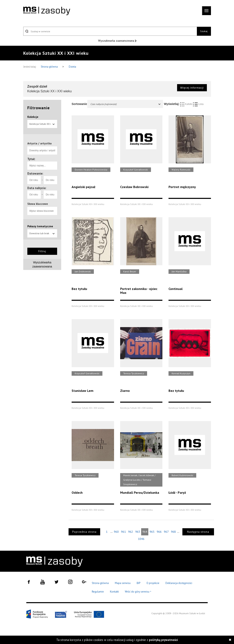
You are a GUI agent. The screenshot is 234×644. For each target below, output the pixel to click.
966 (159, 532)
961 (123, 532)
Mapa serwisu (123, 583)
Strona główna (50, 67)
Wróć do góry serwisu (138, 592)
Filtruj (42, 251)
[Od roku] (34, 180)
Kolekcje (33, 117)
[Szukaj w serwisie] (110, 31)
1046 (141, 539)
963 (138, 532)
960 (116, 532)
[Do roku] (50, 180)
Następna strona (198, 532)
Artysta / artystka (39, 143)
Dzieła (72, 67)
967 (166, 532)
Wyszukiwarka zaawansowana (117, 41)
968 (173, 532)
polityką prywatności (163, 640)
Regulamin (98, 592)
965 (152, 532)
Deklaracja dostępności (179, 583)
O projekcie (153, 583)
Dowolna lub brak (42, 233)
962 (131, 532)
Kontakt (114, 592)
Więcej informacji (192, 88)
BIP (139, 583)
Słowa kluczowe (38, 204)
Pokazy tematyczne (40, 226)
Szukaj (204, 31)
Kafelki (187, 104)
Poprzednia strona (84, 532)
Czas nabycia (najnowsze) (126, 104)
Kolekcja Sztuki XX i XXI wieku (42, 125)
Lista (198, 104)
